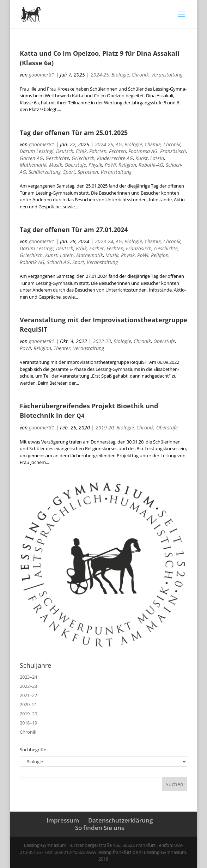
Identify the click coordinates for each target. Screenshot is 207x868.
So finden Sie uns (100, 828)
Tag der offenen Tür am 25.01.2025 (74, 133)
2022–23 (28, 686)
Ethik (81, 151)
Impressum (63, 820)
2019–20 (28, 714)
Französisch (173, 151)
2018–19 (28, 723)
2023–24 (28, 677)
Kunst (142, 158)
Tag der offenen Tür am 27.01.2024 (74, 230)
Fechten (117, 151)
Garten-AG (31, 158)
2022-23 (102, 341)
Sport (69, 172)
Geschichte (57, 158)
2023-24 (104, 241)
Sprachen (88, 172)
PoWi (110, 165)
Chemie (153, 144)
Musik (56, 165)
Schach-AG (58, 262)
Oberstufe (75, 165)
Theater (62, 348)
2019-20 (105, 427)
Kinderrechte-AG (115, 158)
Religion (127, 165)
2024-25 (100, 75)
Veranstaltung (167, 75)
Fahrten (98, 151)
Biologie (120, 75)
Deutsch (65, 151)
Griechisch (83, 158)
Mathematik (33, 165)
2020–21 (28, 704)
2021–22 (28, 695)
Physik (95, 165)
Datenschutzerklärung (120, 820)
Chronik (140, 75)
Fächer (97, 248)
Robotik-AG (151, 165)
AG (119, 144)
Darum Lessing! (37, 151)
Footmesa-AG (143, 151)
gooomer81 (42, 75)
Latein (157, 158)
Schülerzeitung (45, 172)
